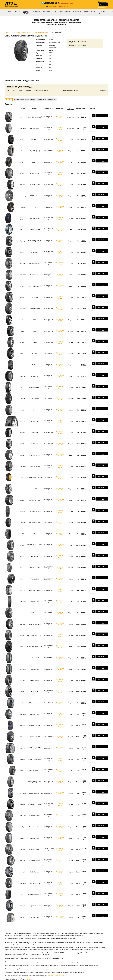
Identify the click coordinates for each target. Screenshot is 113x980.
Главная (8, 32)
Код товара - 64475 (60, 421)
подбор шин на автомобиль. (56, 976)
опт (54, 11)
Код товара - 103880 (60, 331)
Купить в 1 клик (102, 116)
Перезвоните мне (67, 3)
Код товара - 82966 (60, 647)
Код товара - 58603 (60, 489)
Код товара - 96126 (60, 207)
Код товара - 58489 (60, 613)
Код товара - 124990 (60, 354)
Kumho (30, 32)
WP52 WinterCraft (41, 32)
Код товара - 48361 (60, 635)
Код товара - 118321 (60, 376)
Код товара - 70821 (60, 771)
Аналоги (9, 100)
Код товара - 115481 (60, 602)
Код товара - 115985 (60, 264)
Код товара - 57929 (60, 737)
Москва (55, 6)
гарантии (29, 979)
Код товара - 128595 (60, 872)
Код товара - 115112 (60, 128)
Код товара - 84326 (60, 444)
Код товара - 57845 (60, 286)
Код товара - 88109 (60, 399)
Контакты (77, 11)
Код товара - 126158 (60, 827)
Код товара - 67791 (60, 185)
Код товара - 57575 (60, 759)
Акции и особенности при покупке (24, 100)
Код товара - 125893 (60, 466)
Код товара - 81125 (60, 433)
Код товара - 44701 (60, 557)
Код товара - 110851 (60, 816)
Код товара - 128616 (60, 680)
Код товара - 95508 (60, 230)
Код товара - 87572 (60, 692)
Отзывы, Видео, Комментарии (46, 100)
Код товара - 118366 (60, 196)
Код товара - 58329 (60, 511)
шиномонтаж (90, 11)
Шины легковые (19, 32)
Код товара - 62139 (60, 838)
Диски (17, 11)
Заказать (104, 5)
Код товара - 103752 (60, 151)
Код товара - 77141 (60, 895)
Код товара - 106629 (60, 455)
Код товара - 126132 (60, 861)
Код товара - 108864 (60, 309)
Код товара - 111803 (60, 275)
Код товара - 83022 (60, 297)
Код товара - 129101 (60, 703)
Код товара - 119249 (60, 579)
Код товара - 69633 (60, 917)
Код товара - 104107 (60, 241)
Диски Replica (26, 12)
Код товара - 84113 (60, 162)
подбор (47, 11)
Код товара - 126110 (60, 906)
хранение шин (102, 12)
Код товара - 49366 (60, 793)
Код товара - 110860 (60, 850)
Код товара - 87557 (60, 410)
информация (64, 11)
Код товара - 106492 (60, 545)
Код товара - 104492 (60, 342)
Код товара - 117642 (60, 365)
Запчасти (36, 11)
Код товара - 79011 (60, 523)
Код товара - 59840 (60, 320)
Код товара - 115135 (60, 714)
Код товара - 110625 (60, 883)
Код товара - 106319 (60, 252)
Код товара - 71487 (60, 568)
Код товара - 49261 (60, 782)
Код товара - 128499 (60, 658)
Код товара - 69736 (60, 748)
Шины (9, 11)
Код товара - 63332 (60, 726)
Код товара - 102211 (60, 388)
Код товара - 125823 (60, 624)
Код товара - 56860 (60, 590)
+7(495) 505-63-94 (52, 3)
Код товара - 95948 (60, 140)
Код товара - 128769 (60, 804)
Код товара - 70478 (60, 669)
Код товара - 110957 (60, 218)
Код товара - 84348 (60, 500)
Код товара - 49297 (60, 478)
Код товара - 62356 (60, 117)
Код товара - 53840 (60, 534)
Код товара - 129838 (60, 173)
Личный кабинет (64, 6)
